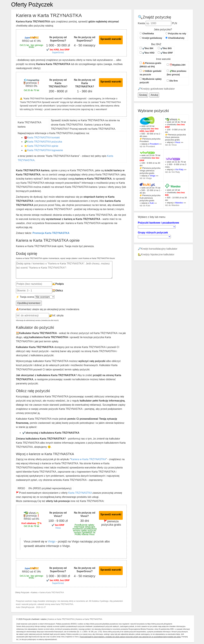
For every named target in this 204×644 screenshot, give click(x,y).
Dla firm (172, 81)
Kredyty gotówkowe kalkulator (158, 89)
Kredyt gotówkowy (151, 38)
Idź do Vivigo (146, 178)
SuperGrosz (58, 52)
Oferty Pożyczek (32, 5)
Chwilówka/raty (175, 38)
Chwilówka (147, 34)
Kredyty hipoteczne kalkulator (158, 254)
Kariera (34, 593)
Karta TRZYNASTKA (80, 493)
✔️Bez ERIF (165, 53)
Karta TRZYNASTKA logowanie (45, 150)
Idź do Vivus (171, 145)
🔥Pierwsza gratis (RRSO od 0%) (150, 65)
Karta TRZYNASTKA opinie (43, 146)
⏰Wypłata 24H (176, 65)
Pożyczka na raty (176, 34)
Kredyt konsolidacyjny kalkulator (159, 249)
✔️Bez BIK (147, 48)
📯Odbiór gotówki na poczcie (151, 73)
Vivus (58, 528)
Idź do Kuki (145, 206)
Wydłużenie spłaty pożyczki (151, 81)
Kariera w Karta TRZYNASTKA (88, 459)
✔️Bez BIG (165, 48)
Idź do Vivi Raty (172, 172)
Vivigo (52, 542)
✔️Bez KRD (147, 53)
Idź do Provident (147, 146)
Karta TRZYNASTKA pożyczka (45, 142)
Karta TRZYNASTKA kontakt (43, 138)
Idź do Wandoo (172, 205)
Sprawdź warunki (111, 39)
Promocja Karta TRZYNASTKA (51, 233)
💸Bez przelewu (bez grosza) (177, 73)
